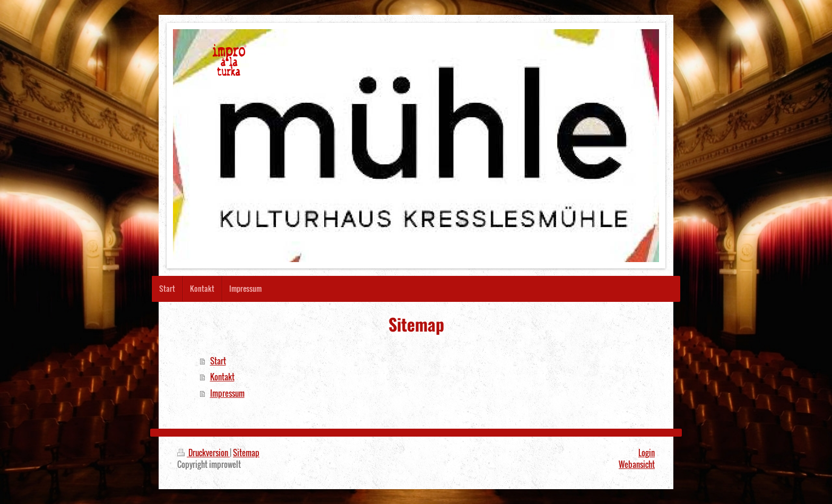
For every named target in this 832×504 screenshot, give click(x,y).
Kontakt (222, 377)
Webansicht (637, 464)
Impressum (227, 393)
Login (647, 453)
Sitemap (246, 453)
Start (218, 361)
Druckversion (203, 453)
